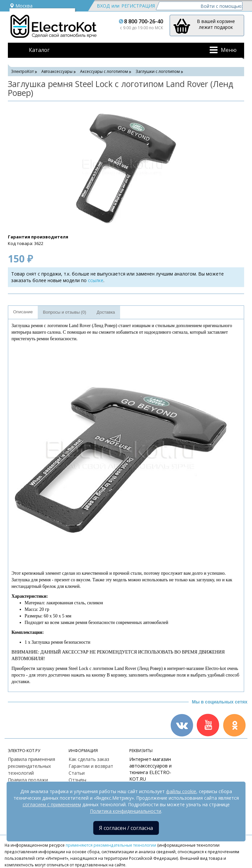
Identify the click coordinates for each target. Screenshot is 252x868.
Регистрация (138, 6)
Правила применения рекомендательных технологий (31, 766)
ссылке (96, 280)
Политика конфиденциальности (126, 811)
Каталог (39, 50)
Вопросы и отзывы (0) (65, 312)
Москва (21, 6)
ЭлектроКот (22, 71)
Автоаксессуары (57, 71)
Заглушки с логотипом (158, 71)
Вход (103, 6)
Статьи (77, 773)
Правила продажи (28, 780)
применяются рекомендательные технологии (111, 845)
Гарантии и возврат (91, 766)
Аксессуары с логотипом (104, 71)
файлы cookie (181, 791)
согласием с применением (52, 804)
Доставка (106, 312)
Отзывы (77, 780)
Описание (23, 312)
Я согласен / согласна (126, 828)
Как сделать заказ (89, 759)
